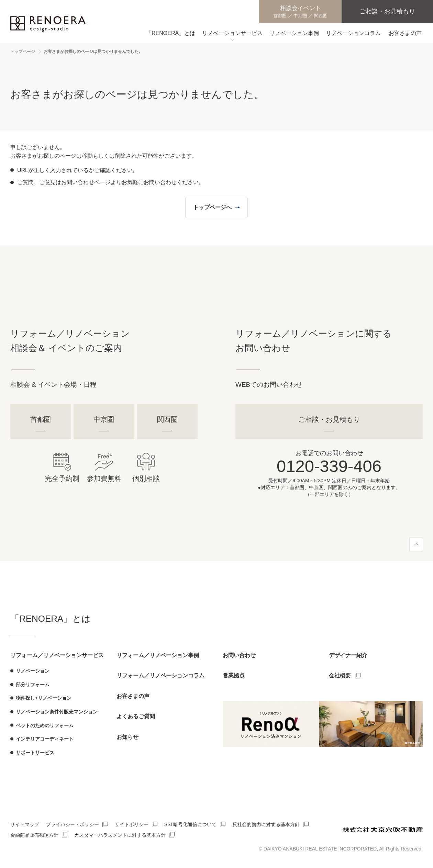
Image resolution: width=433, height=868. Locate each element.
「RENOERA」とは (51, 619)
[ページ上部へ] (416, 544)
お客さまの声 (133, 696)
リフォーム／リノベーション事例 (158, 655)
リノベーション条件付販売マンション (57, 712)
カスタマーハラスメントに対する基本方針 (120, 835)
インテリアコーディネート (45, 739)
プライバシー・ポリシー (73, 825)
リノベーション (33, 671)
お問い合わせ (239, 655)
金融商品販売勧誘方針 (34, 835)
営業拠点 (234, 676)
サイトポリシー (132, 825)
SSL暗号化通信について (190, 825)
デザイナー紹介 (348, 655)
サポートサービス (35, 753)
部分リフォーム (33, 685)
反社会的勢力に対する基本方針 (266, 825)
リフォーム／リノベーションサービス (57, 655)
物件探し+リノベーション (44, 698)
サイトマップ (25, 825)
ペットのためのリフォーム (45, 725)
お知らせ (127, 737)
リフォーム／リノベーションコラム (160, 676)
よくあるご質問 (136, 717)
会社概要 (340, 676)
